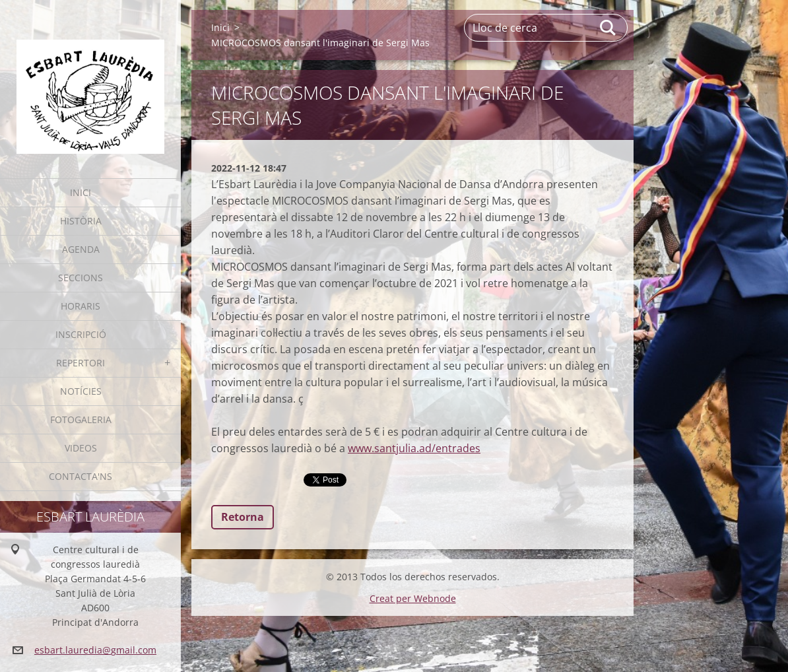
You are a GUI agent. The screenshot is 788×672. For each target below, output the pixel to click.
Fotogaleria (81, 420)
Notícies (81, 391)
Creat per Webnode (413, 598)
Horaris (81, 306)
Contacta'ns (81, 476)
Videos (81, 448)
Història (81, 221)
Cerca (608, 28)
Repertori (81, 363)
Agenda (81, 249)
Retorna (243, 517)
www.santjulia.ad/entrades (414, 448)
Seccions (81, 278)
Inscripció (81, 334)
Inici (81, 192)
